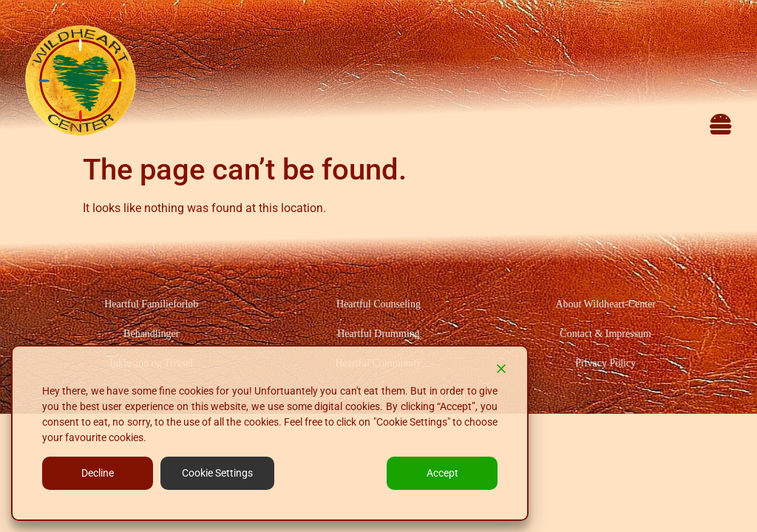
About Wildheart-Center (605, 304)
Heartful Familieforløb (151, 304)
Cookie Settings (217, 473)
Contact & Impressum (605, 334)
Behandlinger (151, 334)
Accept (442, 473)
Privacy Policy (605, 363)
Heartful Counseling (378, 304)
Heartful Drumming (378, 334)
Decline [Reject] (98, 473)
